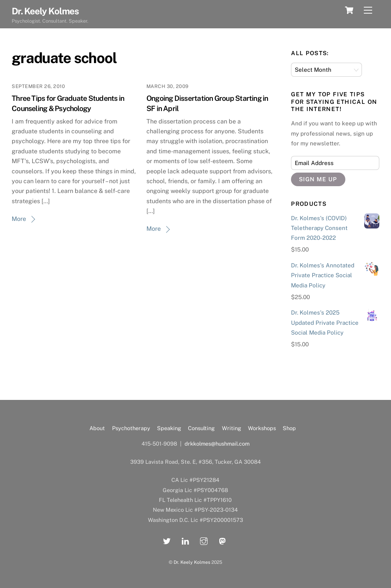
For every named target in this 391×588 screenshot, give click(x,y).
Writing (232, 428)
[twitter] (167, 540)
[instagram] (204, 540)
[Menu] (368, 10)
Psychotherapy (131, 428)
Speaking (169, 428)
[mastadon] (222, 540)
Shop (289, 428)
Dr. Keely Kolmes (192, 562)
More (19, 219)
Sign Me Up (318, 179)
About (97, 428)
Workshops (262, 428)
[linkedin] (185, 540)
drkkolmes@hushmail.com (217, 444)
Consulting (201, 428)
